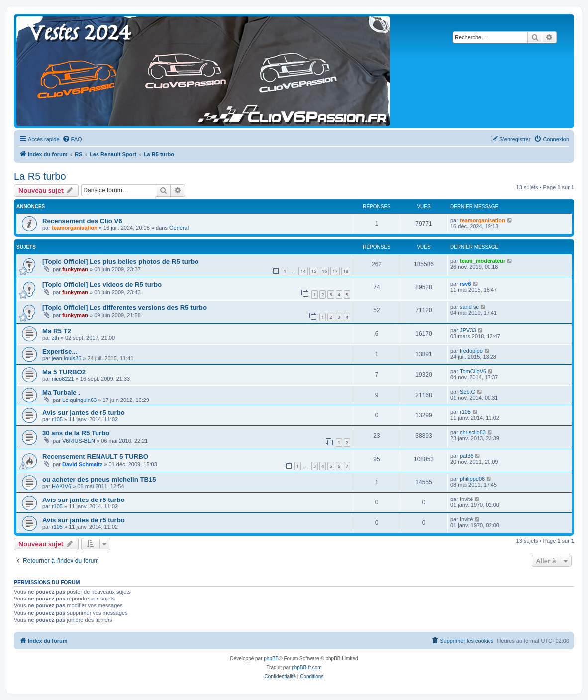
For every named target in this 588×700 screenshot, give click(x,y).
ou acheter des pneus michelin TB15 (99, 479)
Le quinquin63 (79, 400)
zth (55, 338)
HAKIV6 (61, 486)
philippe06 (472, 479)
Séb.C (467, 392)
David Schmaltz (82, 464)
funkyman (75, 269)
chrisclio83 (473, 432)
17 (335, 271)
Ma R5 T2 (57, 331)
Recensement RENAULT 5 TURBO (95, 456)
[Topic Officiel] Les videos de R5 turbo (102, 284)
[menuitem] (72, 139)
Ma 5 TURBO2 (64, 372)
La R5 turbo (40, 176)
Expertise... (60, 351)
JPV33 (468, 330)
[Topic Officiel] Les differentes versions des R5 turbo (125, 308)
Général (179, 228)
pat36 (467, 456)
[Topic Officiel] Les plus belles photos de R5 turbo (120, 261)
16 (324, 271)
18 (346, 271)
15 (314, 271)
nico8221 (63, 379)
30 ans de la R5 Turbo (76, 433)
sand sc (469, 307)
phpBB (271, 658)
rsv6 (465, 284)
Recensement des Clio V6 (82, 221)
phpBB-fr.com (307, 667)
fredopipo (471, 351)
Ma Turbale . (61, 392)
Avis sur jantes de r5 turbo (84, 413)
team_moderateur (483, 261)
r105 (57, 419)
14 (303, 271)
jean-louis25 (66, 358)
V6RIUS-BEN (79, 441)
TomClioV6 (473, 371)
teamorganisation (75, 228)
